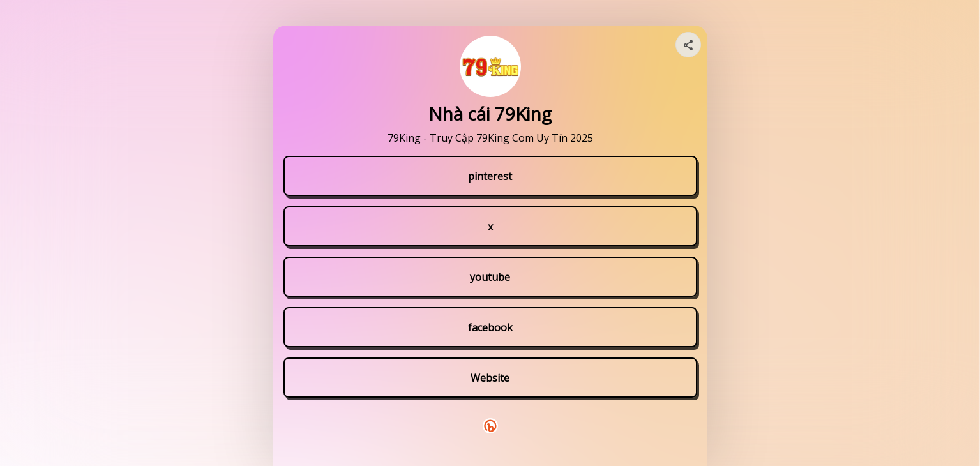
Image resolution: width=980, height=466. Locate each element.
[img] (689, 49)
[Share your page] (688, 45)
